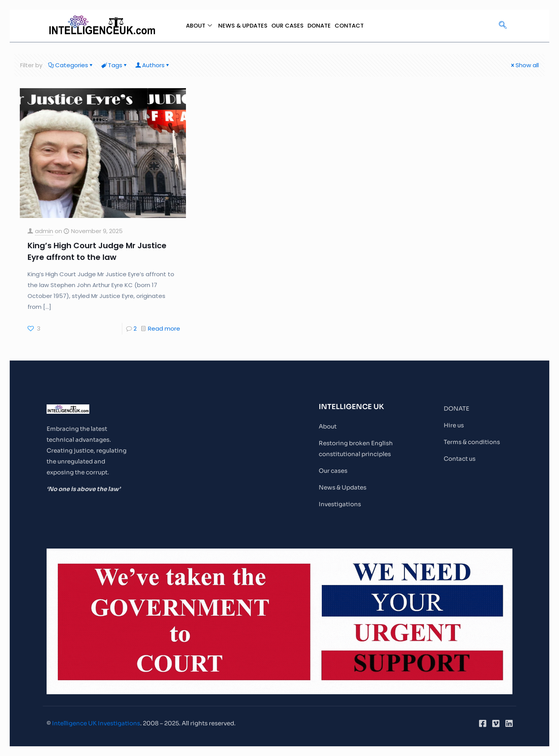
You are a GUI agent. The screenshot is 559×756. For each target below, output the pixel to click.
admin (44, 231)
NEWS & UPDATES (242, 25)
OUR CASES (287, 25)
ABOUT (198, 26)
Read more (164, 328)
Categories (71, 65)
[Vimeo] (496, 723)
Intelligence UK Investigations (96, 723)
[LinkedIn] (509, 723)
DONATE (319, 25)
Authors (153, 65)
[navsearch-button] (503, 26)
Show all (524, 65)
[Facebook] (483, 723)
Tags (115, 65)
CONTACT (350, 25)
